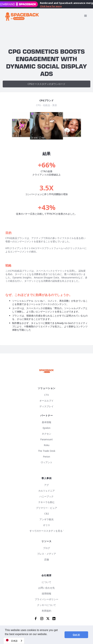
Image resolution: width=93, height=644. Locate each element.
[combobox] (14, 641)
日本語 (11, 640)
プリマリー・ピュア (46, 508)
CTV (46, 395)
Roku (47, 445)
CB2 (47, 514)
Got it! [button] (76, 635)
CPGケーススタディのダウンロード (46, 84)
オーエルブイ (46, 401)
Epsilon (46, 428)
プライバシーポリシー (46, 599)
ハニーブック (46, 496)
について (46, 582)
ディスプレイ (46, 406)
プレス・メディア (46, 554)
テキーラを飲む (46, 502)
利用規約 (46, 611)
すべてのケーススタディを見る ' (47, 531)
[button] (86, 16)
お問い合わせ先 (46, 588)
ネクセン (46, 434)
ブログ (46, 548)
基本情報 (46, 422)
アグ (46, 485)
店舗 (46, 560)
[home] (22, 16)
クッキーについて (46, 605)
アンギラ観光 (46, 519)
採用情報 (46, 594)
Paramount (46, 439)
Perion (46, 457)
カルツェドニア (46, 491)
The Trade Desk (47, 451)
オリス (46, 525)
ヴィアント (46, 462)
